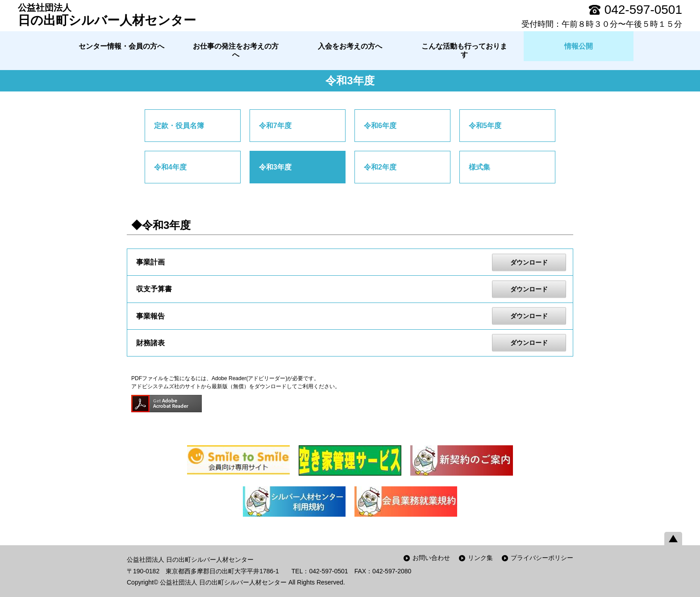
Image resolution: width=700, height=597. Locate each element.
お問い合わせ (431, 558)
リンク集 (480, 558)
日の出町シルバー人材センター (107, 15)
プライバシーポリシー (542, 558)
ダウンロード (529, 262)
